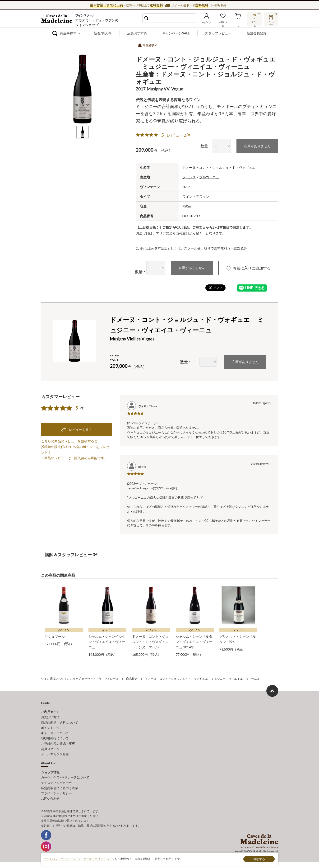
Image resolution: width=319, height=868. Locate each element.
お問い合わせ (50, 798)
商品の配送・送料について (60, 722)
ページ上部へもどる (272, 691)
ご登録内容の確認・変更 (58, 743)
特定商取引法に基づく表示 (60, 788)
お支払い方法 (50, 717)
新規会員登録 (257, 33)
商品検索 (132, 679)
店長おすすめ (137, 33)
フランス (189, 177)
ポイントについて (53, 727)
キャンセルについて (55, 733)
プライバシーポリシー (56, 793)
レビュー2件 (178, 135)
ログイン (207, 22)
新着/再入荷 (103, 33)
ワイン (187, 196)
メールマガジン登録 (55, 754)
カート (238, 22)
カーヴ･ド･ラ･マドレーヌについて (65, 777)
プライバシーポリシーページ (62, 859)
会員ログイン (50, 749)
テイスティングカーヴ (56, 782)
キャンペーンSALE (176, 33)
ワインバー (271, 22)
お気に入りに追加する (248, 268)
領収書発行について (55, 738)
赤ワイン (203, 196)
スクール (254, 22)
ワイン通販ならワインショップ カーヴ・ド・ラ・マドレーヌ (57, 19)
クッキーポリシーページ (99, 859)
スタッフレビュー (218, 33)
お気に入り (223, 22)
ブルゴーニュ (209, 177)
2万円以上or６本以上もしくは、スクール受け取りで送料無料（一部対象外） (193, 248)
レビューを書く (80, 429)
